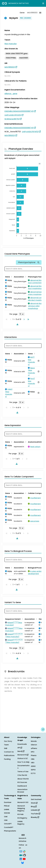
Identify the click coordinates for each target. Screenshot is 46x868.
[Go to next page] (24, 319)
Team (6, 745)
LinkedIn (35, 810)
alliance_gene (11, 94)
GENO (33, 766)
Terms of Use (23, 772)
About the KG (23, 779)
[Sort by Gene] (11, 277)
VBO (33, 763)
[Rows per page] (22, 314)
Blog (34, 807)
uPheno (34, 748)
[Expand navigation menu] (43, 3)
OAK (6, 817)
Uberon (34, 745)
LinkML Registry (21, 823)
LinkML (7, 809)
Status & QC (23, 758)
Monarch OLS (23, 802)
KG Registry (22, 818)
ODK (6, 820)
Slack (34, 803)
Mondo (34, 741)
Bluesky (35, 817)
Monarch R (23, 755)
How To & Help (23, 762)
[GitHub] (25, 855)
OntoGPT (8, 824)
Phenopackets (10, 831)
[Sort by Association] (25, 277)
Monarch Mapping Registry (21, 808)
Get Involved (36, 799)
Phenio (34, 755)
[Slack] (24, 851)
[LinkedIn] (21, 859)
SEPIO (33, 770)
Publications (9, 755)
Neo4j (21, 751)
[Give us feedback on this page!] (43, 729)
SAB (6, 748)
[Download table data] (17, 324)
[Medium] (21, 855)
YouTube (36, 814)
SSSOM (7, 813)
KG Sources (22, 782)
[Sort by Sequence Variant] (22, 619)
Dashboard (22, 786)
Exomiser (8, 802)
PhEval (7, 806)
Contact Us (9, 752)
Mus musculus (11, 44)
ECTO (33, 773)
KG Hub (20, 814)
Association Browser (22, 791)
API (20, 748)
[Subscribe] (21, 851)
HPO (33, 752)
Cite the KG (22, 775)
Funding (7, 759)
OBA (33, 759)
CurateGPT (9, 827)
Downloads (22, 744)
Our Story (8, 741)
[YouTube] (24, 859)
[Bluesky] (22, 863)
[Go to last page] (28, 319)
